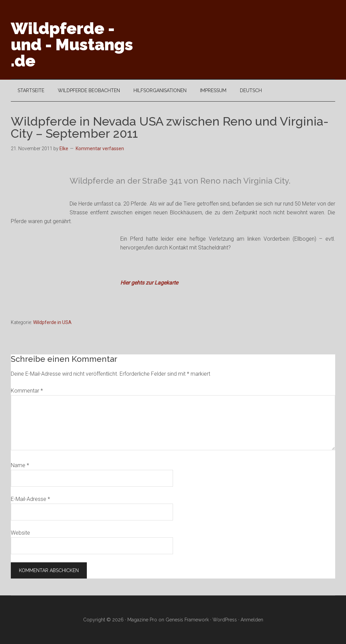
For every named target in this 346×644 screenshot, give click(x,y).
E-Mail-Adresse (30, 499)
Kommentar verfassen (100, 149)
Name (20, 465)
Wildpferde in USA (52, 322)
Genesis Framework (187, 620)
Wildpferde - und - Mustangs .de (72, 45)
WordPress (225, 620)
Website (20, 533)
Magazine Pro (142, 620)
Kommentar (27, 391)
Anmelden (252, 620)
